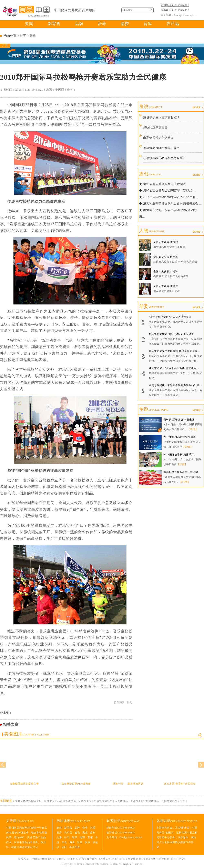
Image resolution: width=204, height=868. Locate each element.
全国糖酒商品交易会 (174, 801)
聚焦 (33, 36)
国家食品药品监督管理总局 (60, 801)
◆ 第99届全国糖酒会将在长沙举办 (163, 184)
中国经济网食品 (103, 801)
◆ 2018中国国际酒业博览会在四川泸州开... (169, 197)
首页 (23, 36)
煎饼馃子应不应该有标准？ (162, 117)
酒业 (72, 842)
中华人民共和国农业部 (29, 801)
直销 (90, 837)
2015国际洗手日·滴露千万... (180, 455)
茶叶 (64, 847)
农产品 (173, 24)
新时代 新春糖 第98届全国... (180, 420)
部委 (125, 24)
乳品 (80, 842)
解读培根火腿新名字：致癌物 (181, 472)
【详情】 (193, 429)
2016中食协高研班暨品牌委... (181, 437)
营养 (102, 24)
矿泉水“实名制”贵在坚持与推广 (165, 158)
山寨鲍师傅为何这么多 (159, 138)
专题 (154, 409)
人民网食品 (121, 801)
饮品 (88, 842)
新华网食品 (85, 801)
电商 (82, 837)
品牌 (79, 24)
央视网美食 (137, 801)
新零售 (54, 24)
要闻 (29, 24)
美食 (64, 842)
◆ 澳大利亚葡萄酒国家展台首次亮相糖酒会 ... (171, 204)
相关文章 (11, 724)
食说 (151, 106)
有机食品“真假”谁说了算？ (161, 148)
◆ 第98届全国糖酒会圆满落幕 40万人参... (168, 191)
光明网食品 (152, 801)
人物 (152, 231)
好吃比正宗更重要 (155, 128)
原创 (151, 174)
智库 (148, 24)
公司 (67, 837)
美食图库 (27, 734)
